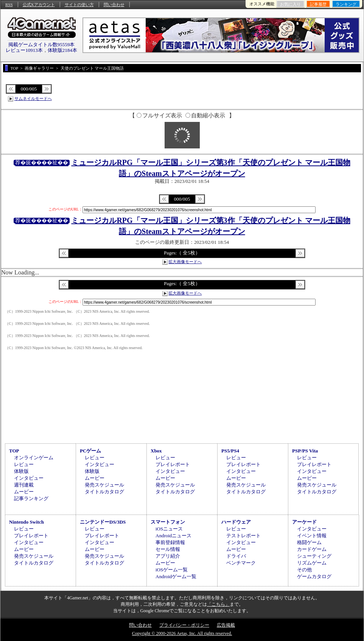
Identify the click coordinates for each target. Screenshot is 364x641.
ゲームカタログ (314, 576)
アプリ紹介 (168, 556)
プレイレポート (173, 464)
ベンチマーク (241, 563)
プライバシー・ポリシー (184, 625)
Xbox (156, 451)
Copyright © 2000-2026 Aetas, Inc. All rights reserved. (182, 633)
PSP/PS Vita (305, 451)
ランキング (346, 4)
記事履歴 (318, 4)
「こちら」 (218, 604)
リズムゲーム (312, 563)
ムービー (24, 492)
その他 (304, 570)
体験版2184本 (62, 50)
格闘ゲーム (309, 542)
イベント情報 (312, 536)
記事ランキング (31, 498)
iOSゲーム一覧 (172, 570)
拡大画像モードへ (185, 262)
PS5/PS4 (230, 451)
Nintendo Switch (26, 522)
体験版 (21, 471)
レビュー (24, 464)
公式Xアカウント (39, 5)
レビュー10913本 (24, 50)
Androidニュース (173, 536)
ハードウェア (236, 522)
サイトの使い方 (79, 5)
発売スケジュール (104, 485)
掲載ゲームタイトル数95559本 (42, 44)
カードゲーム (312, 549)
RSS (9, 5)
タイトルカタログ (104, 492)
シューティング (314, 556)
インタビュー (29, 478)
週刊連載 (24, 485)
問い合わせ (114, 5)
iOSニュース (169, 529)
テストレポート (243, 536)
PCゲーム (90, 451)
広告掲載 (226, 625)
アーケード (304, 522)
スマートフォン (168, 522)
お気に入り (290, 4)
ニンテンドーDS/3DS (103, 522)
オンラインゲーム (34, 458)
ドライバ (236, 556)
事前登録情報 (170, 542)
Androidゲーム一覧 (176, 576)
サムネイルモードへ (33, 98)
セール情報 (168, 549)
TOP (14, 451)
